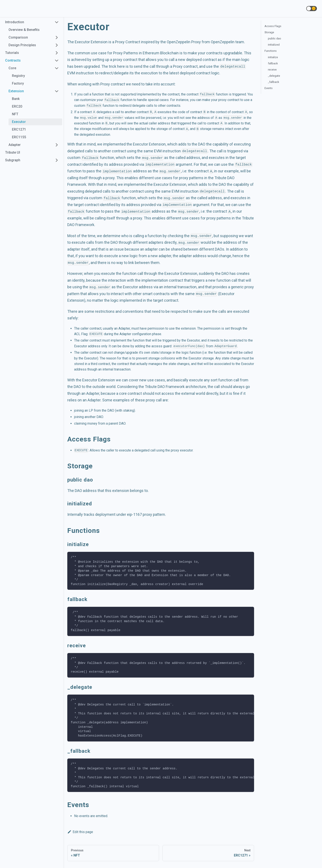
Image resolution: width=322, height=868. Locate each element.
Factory (18, 83)
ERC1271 (19, 129)
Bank (16, 99)
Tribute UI (13, 152)
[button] (312, 9)
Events (269, 88)
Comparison (18, 37)
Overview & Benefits (24, 30)
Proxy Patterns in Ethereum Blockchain (146, 53)
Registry (18, 76)
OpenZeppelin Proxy (184, 42)
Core (12, 68)
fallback (273, 63)
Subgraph (13, 160)
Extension (16, 91)
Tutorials (12, 53)
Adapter (15, 145)
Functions (271, 51)
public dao (275, 38)
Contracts (13, 60)
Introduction (15, 22)
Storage (269, 32)
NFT (15, 114)
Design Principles (22, 45)
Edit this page (80, 832)
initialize (273, 57)
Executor (19, 122)
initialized (274, 45)
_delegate (274, 76)
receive (272, 70)
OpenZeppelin (223, 42)
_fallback (273, 82)
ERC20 (17, 106)
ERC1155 (19, 137)
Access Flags (273, 26)
